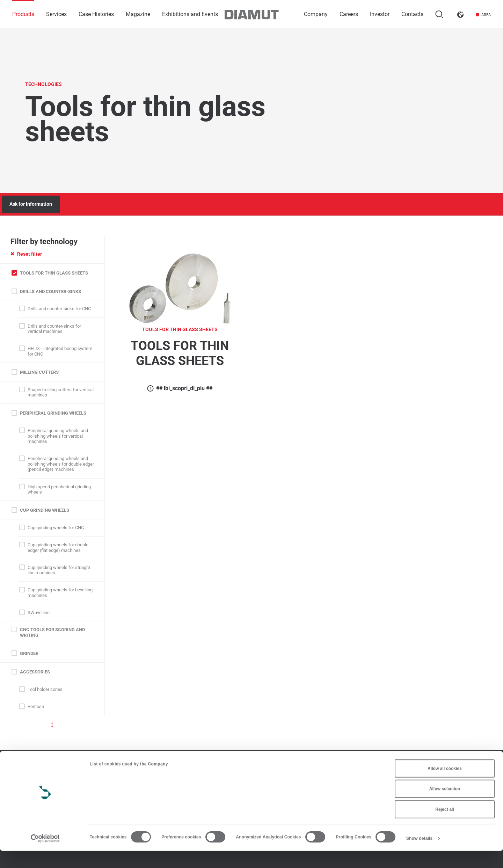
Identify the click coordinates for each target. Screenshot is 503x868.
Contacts (412, 14)
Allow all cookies (445, 786)
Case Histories (96, 14)
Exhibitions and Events (190, 14)
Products (23, 14)
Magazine (138, 14)
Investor (380, 14)
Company (316, 14)
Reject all (444, 826)
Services (56, 14)
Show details (420, 855)
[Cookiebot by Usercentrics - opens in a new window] (45, 855)
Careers (349, 14)
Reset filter (26, 254)
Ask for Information (31, 204)
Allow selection (445, 806)
